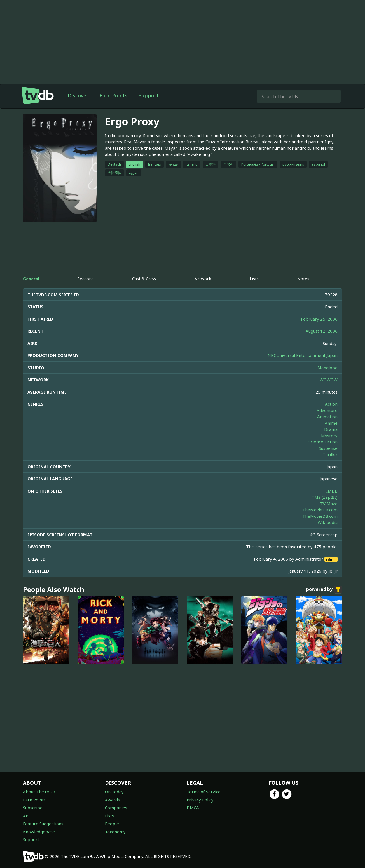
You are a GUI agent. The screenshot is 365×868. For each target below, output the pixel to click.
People (112, 824)
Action (331, 404)
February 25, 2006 (319, 319)
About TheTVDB (39, 792)
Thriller (330, 454)
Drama (331, 429)
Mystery (329, 436)
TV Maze (329, 504)
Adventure (327, 410)
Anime (331, 423)
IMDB (332, 491)
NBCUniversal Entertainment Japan (303, 355)
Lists (109, 816)
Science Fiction (323, 442)
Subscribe (33, 808)
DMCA (193, 808)
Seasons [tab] (86, 279)
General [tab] (31, 279)
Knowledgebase (39, 832)
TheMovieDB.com (320, 510)
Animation (327, 417)
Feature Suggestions (43, 824)
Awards (112, 800)
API (26, 816)
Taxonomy (115, 832)
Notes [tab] (303, 279)
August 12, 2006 (322, 331)
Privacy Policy (200, 800)
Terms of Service (204, 792)
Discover (78, 95)
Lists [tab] (254, 279)
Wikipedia (328, 522)
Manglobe (327, 368)
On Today (114, 792)
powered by (324, 590)
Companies (116, 808)
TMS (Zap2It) (325, 497)
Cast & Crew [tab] (144, 279)
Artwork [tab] (203, 279)
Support (149, 95)
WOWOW (329, 380)
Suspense (328, 448)
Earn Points (114, 95)
